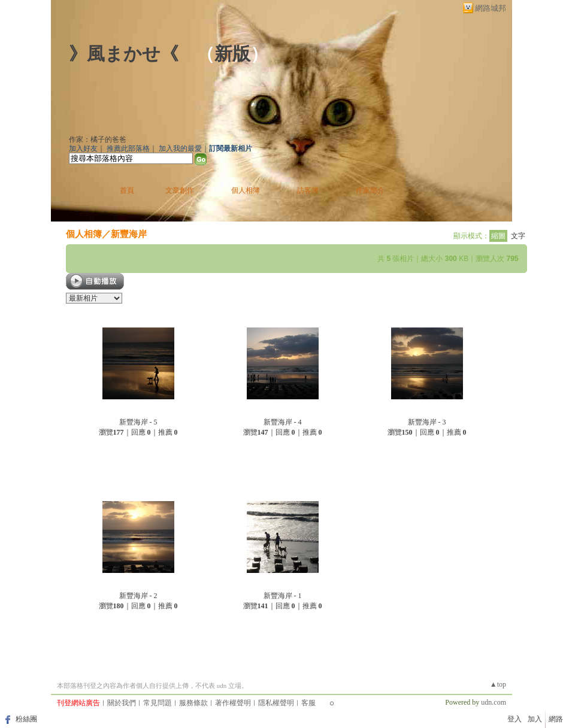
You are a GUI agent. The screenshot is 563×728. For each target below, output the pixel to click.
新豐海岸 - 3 (427, 422)
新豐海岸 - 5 (138, 422)
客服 (308, 703)
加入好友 (83, 148)
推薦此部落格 (128, 148)
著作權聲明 (233, 703)
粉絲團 (26, 719)
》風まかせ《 (124, 54)
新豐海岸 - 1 (283, 596)
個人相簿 (246, 190)
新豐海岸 (129, 234)
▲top (498, 684)
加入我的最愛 (180, 148)
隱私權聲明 (276, 703)
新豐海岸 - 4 (283, 422)
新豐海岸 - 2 (138, 596)
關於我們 (122, 703)
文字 (518, 236)
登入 (514, 719)
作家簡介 (370, 190)
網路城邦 (491, 8)
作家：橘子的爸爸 (98, 139)
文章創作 (180, 190)
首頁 (127, 190)
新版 (232, 54)
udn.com (494, 702)
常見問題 (158, 703)
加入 (535, 719)
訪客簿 (308, 190)
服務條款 (193, 703)
